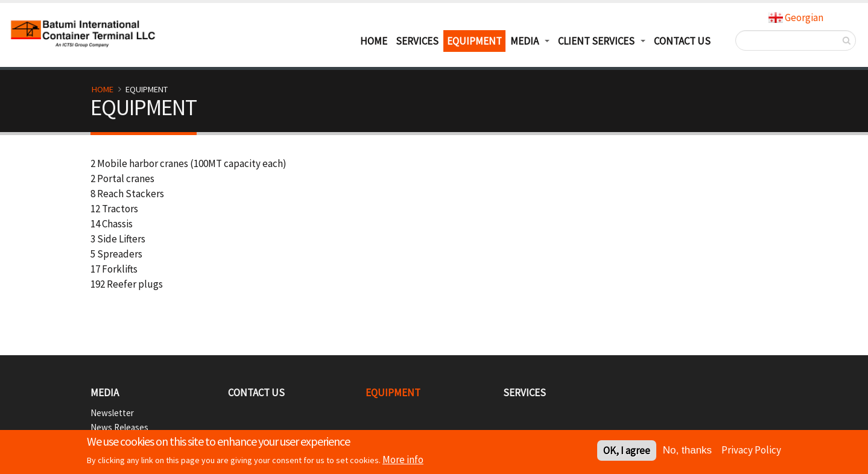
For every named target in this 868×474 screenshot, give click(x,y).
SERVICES (417, 41)
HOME (374, 41)
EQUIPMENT (474, 41)
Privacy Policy (751, 450)
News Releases (119, 427)
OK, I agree (627, 451)
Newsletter (112, 413)
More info (403, 460)
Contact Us (682, 41)
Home (103, 89)
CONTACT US (256, 393)
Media (105, 393)
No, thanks (687, 451)
